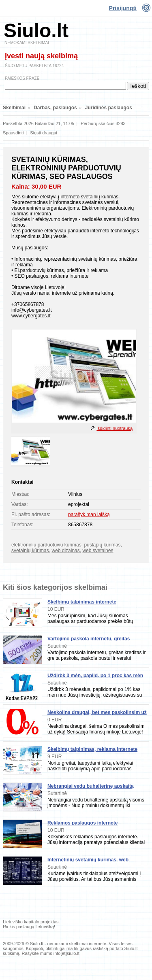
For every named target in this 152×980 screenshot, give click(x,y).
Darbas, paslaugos (55, 108)
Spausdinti (13, 133)
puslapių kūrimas (102, 545)
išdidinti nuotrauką (115, 428)
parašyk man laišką (89, 514)
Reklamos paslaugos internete (82, 823)
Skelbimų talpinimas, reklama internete (92, 749)
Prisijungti (123, 8)
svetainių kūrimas (30, 551)
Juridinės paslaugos (109, 108)
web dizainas (65, 551)
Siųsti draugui (44, 133)
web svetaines (98, 551)
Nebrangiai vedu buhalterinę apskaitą (91, 786)
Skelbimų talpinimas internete (82, 602)
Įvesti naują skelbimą (41, 56)
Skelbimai (14, 108)
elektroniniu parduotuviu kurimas (46, 545)
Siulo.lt (36, 31)
